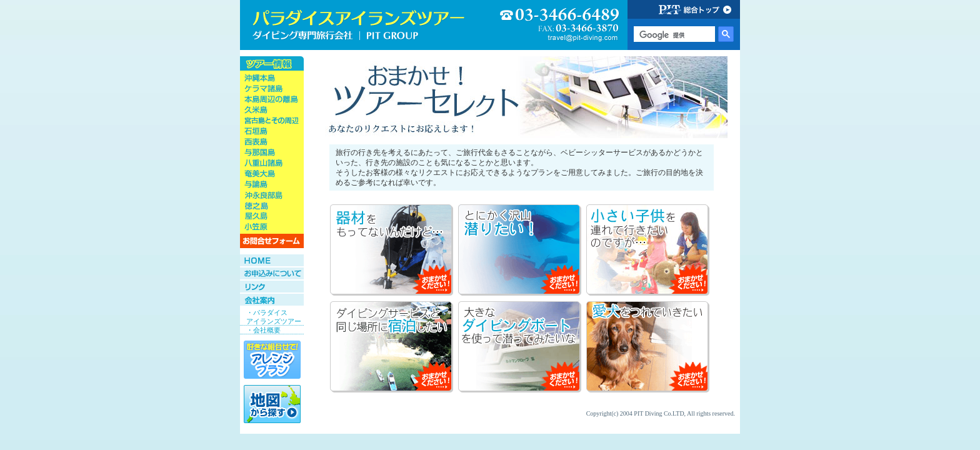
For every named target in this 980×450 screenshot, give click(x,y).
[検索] (673, 35)
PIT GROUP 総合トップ (684, 9)
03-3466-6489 (560, 26)
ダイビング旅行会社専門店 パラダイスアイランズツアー (359, 25)
